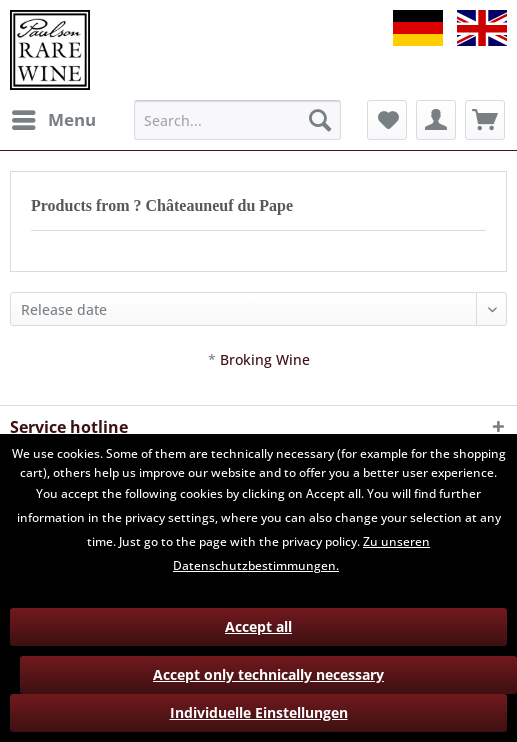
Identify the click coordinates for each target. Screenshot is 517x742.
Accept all (258, 626)
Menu (54, 117)
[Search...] (237, 120)
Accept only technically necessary (268, 674)
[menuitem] (53, 120)
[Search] (320, 120)
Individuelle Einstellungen (259, 712)
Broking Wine (265, 359)
